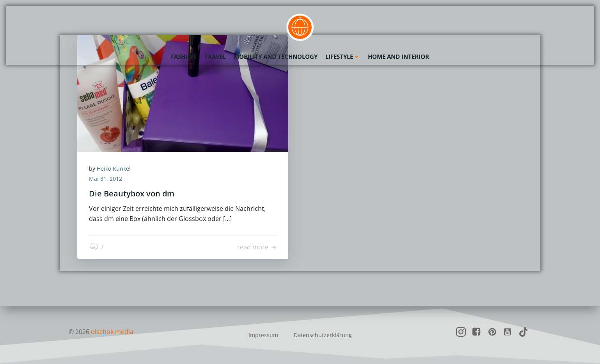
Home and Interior (399, 57)
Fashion (184, 57)
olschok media (112, 332)
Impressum (263, 335)
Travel (215, 57)
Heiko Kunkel (114, 169)
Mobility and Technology (276, 57)
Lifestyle (343, 57)
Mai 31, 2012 (106, 179)
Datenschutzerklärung (323, 335)
